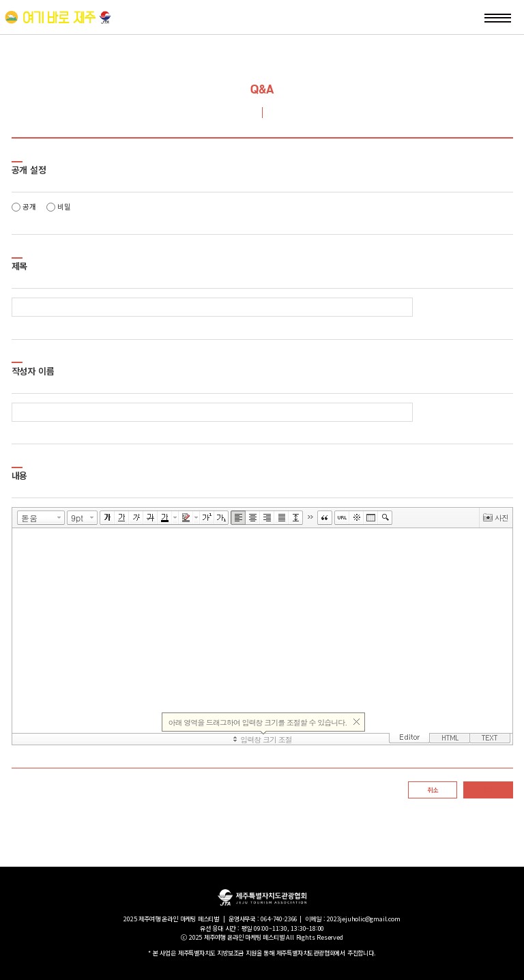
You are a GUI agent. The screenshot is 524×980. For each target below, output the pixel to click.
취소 (433, 790)
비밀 (59, 206)
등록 (489, 790)
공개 (24, 206)
